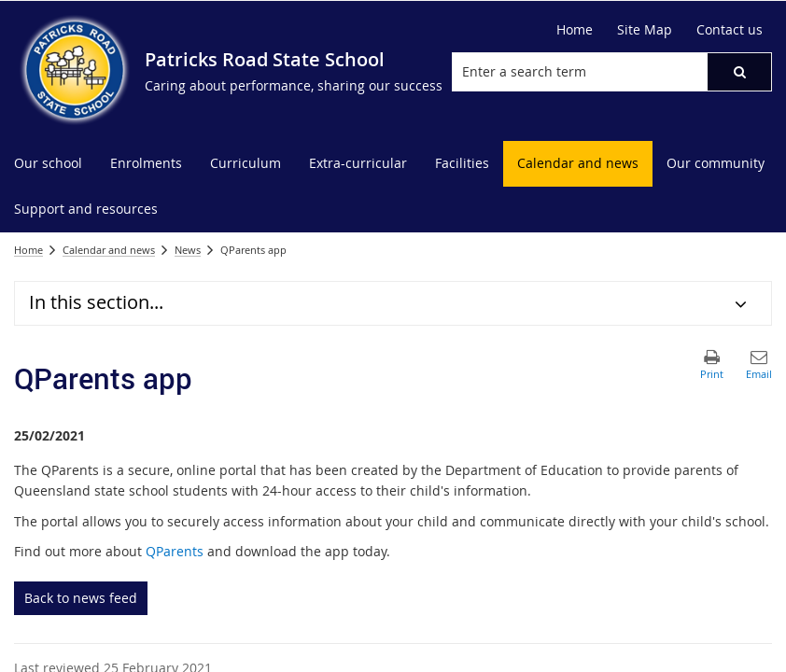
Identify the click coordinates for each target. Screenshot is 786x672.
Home (28, 250)
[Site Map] (645, 30)
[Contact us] (730, 30)
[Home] (575, 30)
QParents (175, 551)
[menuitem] (48, 164)
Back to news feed (81, 598)
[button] (739, 72)
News (188, 250)
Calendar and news (109, 250)
